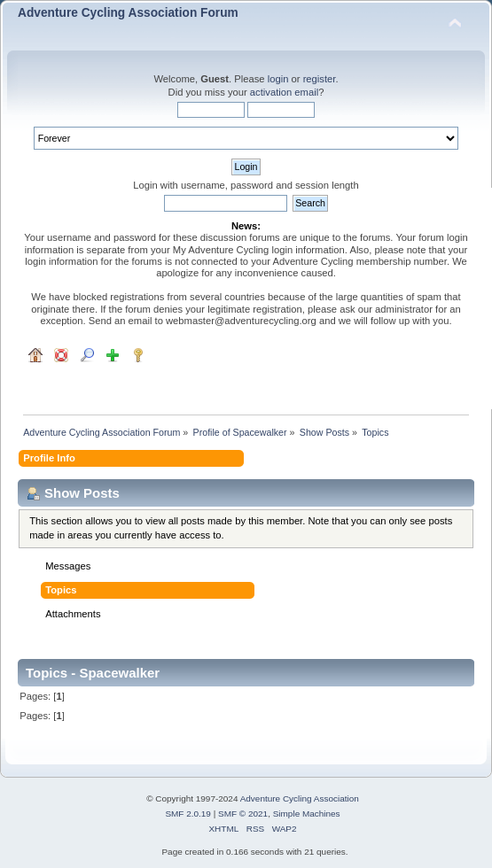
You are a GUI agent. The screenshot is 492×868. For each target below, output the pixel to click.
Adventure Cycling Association (300, 798)
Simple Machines (307, 814)
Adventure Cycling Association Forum (128, 13)
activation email (284, 92)
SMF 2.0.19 (188, 814)
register (320, 79)
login (278, 79)
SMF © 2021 (243, 814)
